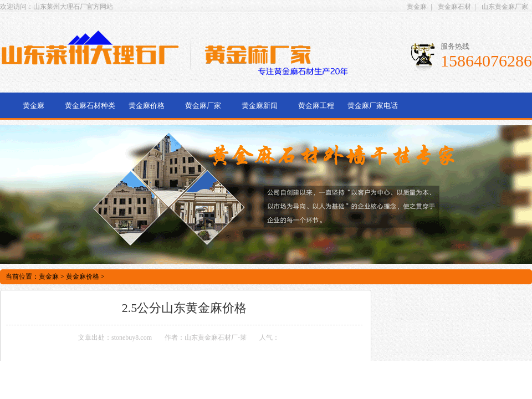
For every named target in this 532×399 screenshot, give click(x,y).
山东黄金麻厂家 (505, 7)
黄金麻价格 (147, 106)
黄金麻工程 (316, 106)
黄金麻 (417, 7)
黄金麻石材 (454, 7)
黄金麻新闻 (260, 106)
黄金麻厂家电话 (373, 106)
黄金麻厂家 (203, 106)
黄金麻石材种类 (90, 106)
